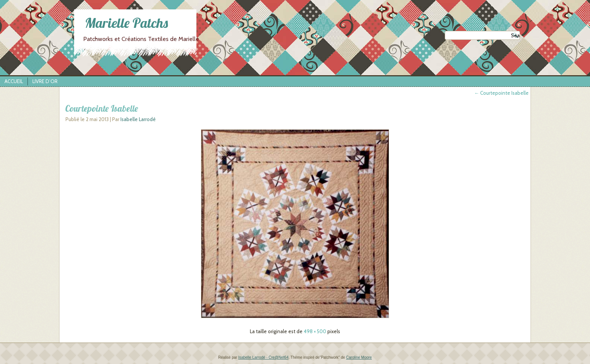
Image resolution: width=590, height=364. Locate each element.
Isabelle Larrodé (138, 119)
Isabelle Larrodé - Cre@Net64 (263, 357)
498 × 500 (315, 331)
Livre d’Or (45, 81)
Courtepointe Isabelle (501, 93)
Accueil (14, 81)
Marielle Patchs (126, 23)
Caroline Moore (359, 357)
